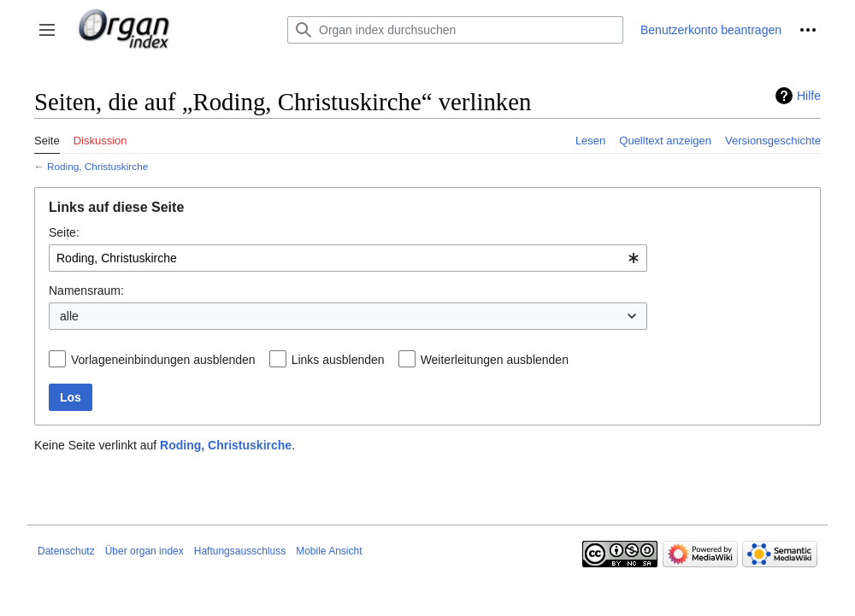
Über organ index (144, 551)
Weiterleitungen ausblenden (495, 360)
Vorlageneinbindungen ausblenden (163, 360)
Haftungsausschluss (240, 551)
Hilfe (809, 96)
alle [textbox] (69, 316)
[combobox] (348, 258)
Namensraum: (86, 290)
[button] (47, 30)
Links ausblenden (338, 360)
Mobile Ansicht (329, 551)
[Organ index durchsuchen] (455, 30)
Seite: (64, 232)
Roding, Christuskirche (97, 166)
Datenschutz (66, 551)
